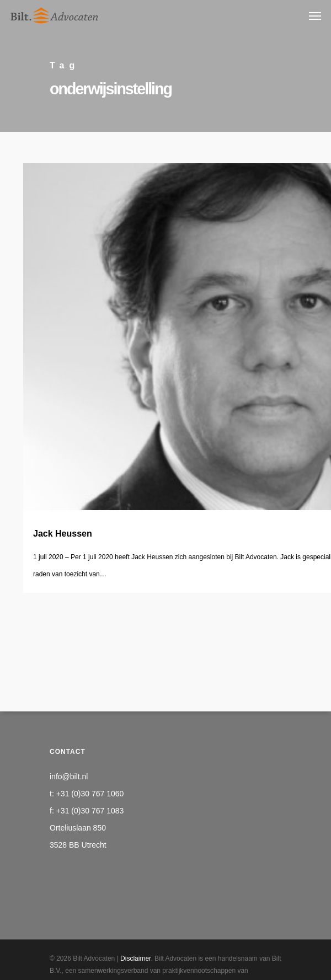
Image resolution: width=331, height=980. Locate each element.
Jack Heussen (63, 534)
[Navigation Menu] (315, 15)
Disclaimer (135, 958)
